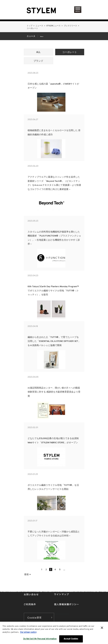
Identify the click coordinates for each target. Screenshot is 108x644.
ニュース (39, 26)
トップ (30, 26)
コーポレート (70, 52)
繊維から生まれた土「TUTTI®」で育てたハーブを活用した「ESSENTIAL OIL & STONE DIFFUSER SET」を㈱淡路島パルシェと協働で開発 (54, 341)
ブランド (38, 61)
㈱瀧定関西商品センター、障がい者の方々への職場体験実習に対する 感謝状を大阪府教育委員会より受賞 (54, 392)
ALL (38, 52)
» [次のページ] (75, 569)
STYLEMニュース (53, 26)
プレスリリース (70, 26)
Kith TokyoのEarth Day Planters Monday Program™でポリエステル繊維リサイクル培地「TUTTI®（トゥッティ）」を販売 (53, 290)
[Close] (102, 630)
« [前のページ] (30, 569)
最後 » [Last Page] (28, 574)
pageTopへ (73, 586)
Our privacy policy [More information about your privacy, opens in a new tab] (28, 634)
